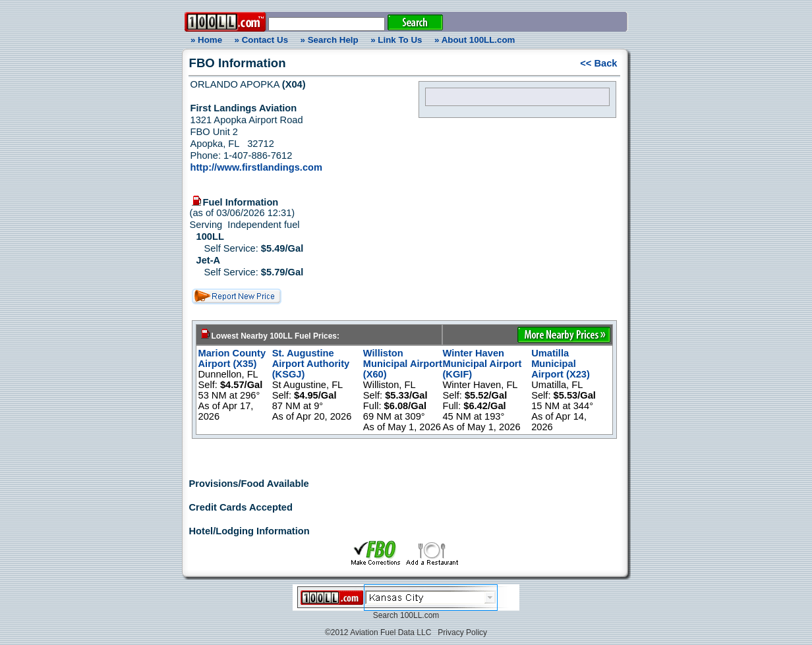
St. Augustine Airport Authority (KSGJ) (311, 364)
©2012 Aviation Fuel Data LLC (378, 632)
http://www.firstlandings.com (257, 167)
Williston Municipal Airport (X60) (403, 364)
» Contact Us (261, 40)
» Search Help (330, 40)
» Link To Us (396, 40)
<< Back (598, 63)
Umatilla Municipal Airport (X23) (561, 364)
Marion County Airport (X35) (232, 358)
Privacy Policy (462, 632)
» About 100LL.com (475, 40)
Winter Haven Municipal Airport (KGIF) (482, 364)
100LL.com (420, 615)
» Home (204, 40)
